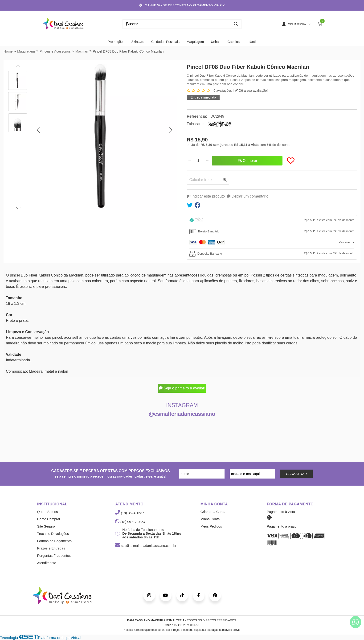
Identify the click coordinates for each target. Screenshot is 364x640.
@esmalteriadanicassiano (182, 414)
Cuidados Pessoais (165, 42)
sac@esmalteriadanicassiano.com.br (146, 546)
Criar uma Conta (213, 512)
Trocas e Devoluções (53, 534)
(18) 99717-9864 (130, 522)
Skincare (138, 42)
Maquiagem (195, 42)
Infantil (252, 42)
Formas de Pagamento (54, 541)
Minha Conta (210, 519)
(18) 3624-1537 (130, 513)
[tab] (272, 221)
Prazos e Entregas (51, 548)
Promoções (116, 42)
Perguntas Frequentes (54, 556)
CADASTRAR (297, 474)
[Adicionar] (207, 161)
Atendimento (47, 563)
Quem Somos (48, 512)
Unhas (216, 42)
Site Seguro (46, 526)
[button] (38, 130)
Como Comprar (49, 519)
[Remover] (190, 161)
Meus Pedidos (211, 526)
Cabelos (234, 42)
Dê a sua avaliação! (251, 91)
